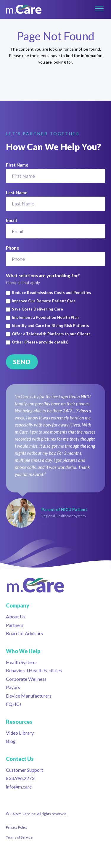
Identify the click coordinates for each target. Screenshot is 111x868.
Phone (13, 248)
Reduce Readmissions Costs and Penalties (52, 293)
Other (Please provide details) (40, 342)
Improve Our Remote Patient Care (44, 301)
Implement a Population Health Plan (45, 317)
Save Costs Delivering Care (37, 309)
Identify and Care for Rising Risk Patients (50, 326)
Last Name (17, 192)
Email (11, 220)
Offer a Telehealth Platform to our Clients (51, 334)
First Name (17, 165)
